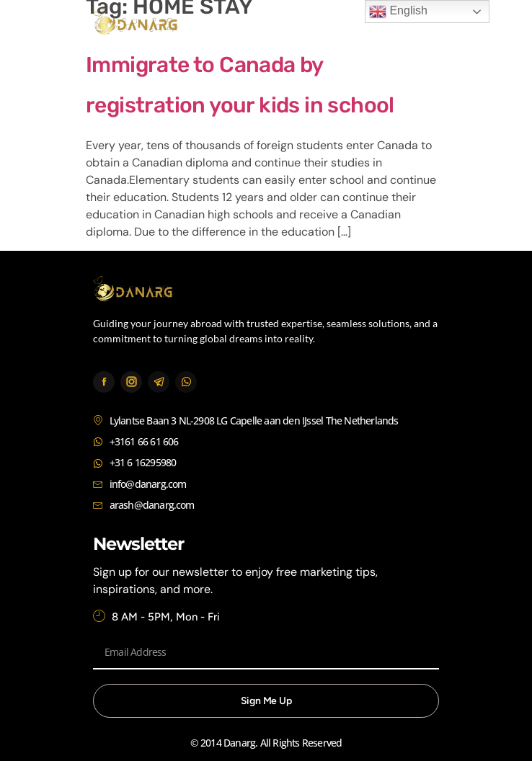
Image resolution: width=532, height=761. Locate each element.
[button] (423, 23)
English (398, 12)
